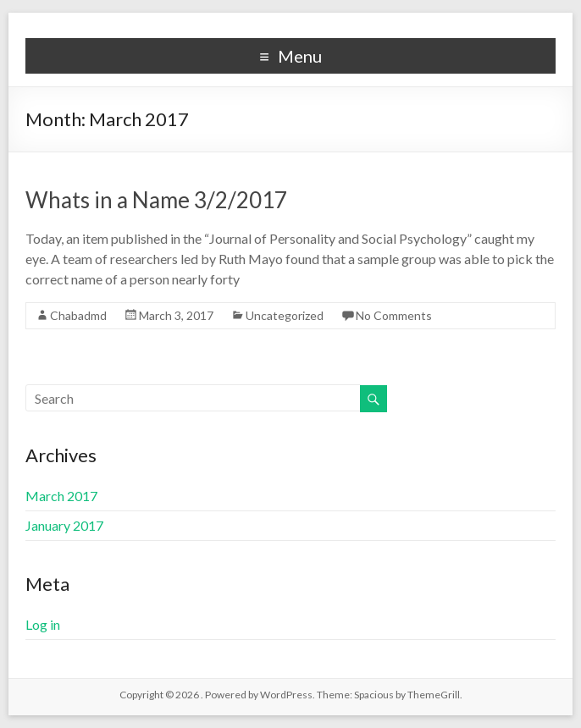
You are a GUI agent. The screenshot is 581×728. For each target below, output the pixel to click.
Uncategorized (285, 315)
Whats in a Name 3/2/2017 (156, 200)
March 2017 (61, 496)
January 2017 (64, 525)
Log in (43, 624)
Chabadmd (78, 315)
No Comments (394, 315)
